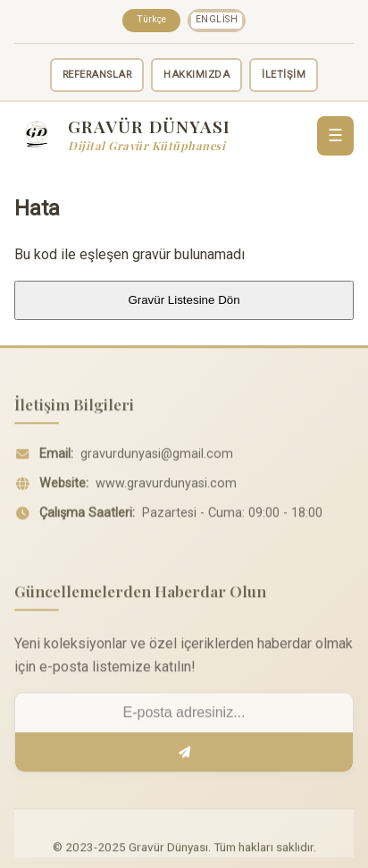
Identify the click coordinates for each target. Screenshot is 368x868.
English (217, 19)
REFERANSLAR (97, 75)
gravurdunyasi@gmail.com (157, 457)
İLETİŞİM (284, 75)
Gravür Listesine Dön (184, 300)
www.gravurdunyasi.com (166, 487)
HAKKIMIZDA (197, 75)
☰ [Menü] (335, 135)
